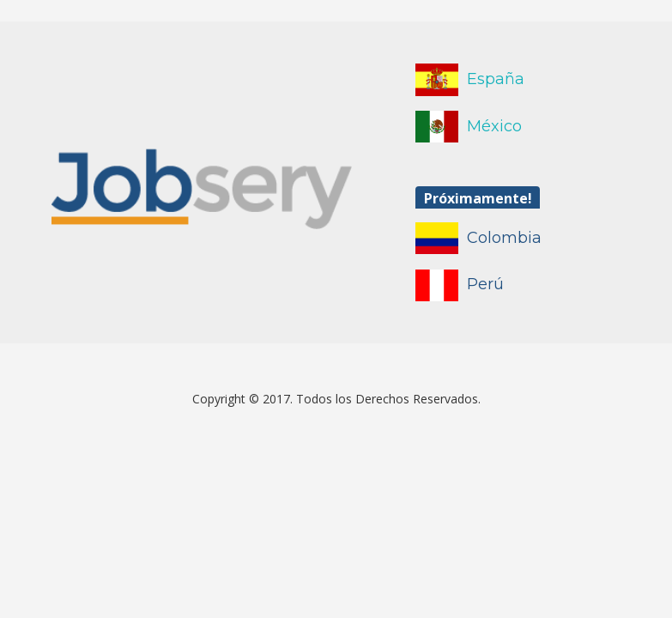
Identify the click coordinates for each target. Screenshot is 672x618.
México (494, 126)
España (496, 79)
